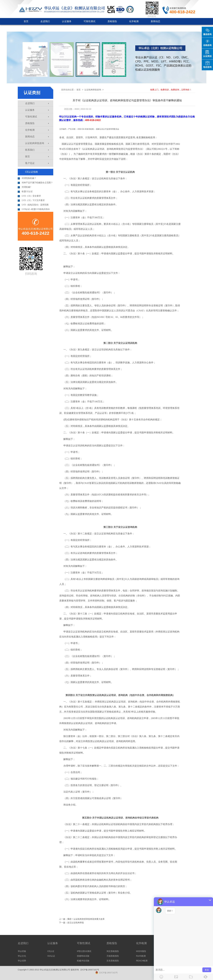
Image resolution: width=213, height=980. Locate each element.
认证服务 (67, 21)
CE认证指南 (32, 172)
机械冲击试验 (83, 961)
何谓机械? (24, 187)
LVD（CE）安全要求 (29, 196)
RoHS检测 (141, 956)
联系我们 (81, 28)
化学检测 (134, 21)
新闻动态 (155, 21)
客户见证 (60, 28)
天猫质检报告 (113, 956)
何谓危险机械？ (27, 178)
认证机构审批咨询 (33, 28)
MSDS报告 (141, 951)
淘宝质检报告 (113, 951)
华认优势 (22, 961)
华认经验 (22, 951)
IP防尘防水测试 (84, 951)
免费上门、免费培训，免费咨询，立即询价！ (171, 90)
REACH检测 (142, 961)
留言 (37, 156)
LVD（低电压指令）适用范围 (33, 205)
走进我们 (45, 21)
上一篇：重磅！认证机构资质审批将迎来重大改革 (82, 919)
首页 (26, 21)
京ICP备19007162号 (90, 970)
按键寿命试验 (83, 956)
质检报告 (112, 21)
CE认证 (51, 951)
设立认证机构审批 (76, 923)
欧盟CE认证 (25, 192)
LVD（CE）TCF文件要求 (31, 200)
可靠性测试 (89, 21)
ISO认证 (51, 956)
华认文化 (22, 956)
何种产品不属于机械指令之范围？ (35, 183)
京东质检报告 (113, 961)
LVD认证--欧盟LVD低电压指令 (34, 209)
